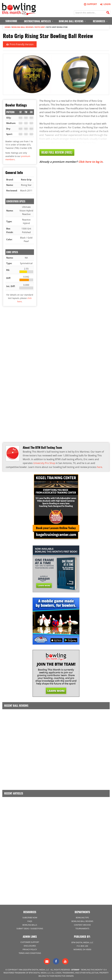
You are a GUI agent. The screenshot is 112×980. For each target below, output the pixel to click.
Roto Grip (40, 27)
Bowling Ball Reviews (23, 27)
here (100, 467)
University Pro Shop (44, 463)
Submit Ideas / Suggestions (30, 928)
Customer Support (30, 941)
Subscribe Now (30, 917)
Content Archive (82, 924)
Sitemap (75, 969)
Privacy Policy (30, 949)
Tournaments (82, 928)
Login (105, 4)
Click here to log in (90, 162)
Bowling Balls (30, 924)
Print (20, 44)
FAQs (30, 920)
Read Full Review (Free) (57, 152)
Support (90, 4)
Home (7, 27)
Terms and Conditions (30, 952)
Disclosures (30, 945)
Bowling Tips (82, 917)
